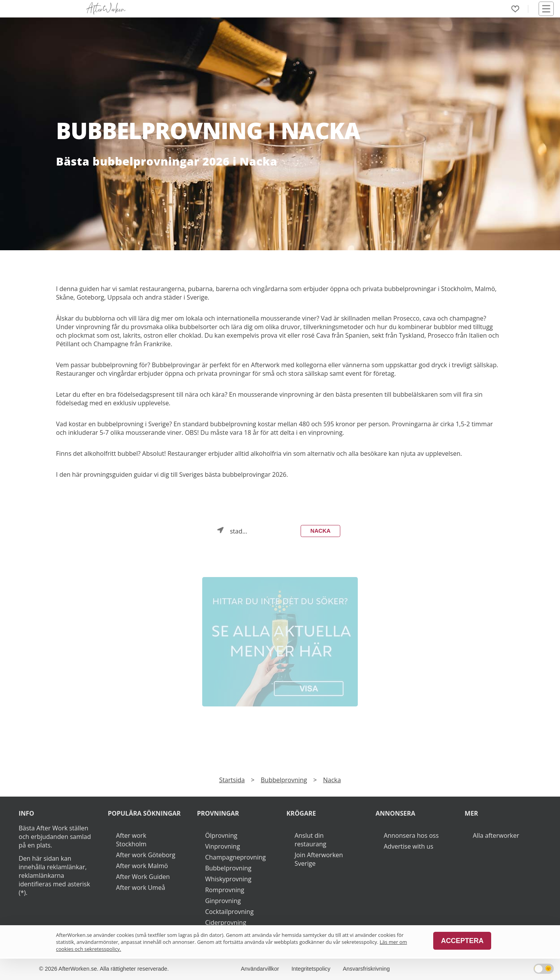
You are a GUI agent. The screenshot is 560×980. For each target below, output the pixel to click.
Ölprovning (221, 835)
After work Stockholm (131, 840)
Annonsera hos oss (411, 835)
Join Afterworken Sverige (318, 859)
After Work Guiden (143, 877)
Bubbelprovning (284, 780)
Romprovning (225, 890)
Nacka (320, 531)
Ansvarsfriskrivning (367, 969)
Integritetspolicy (311, 969)
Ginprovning (223, 901)
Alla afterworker (496, 835)
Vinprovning (222, 846)
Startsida (232, 780)
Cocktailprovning (229, 912)
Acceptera (462, 941)
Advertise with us (409, 846)
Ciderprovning (226, 922)
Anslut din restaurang (310, 840)
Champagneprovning (235, 857)
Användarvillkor (260, 969)
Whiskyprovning (228, 879)
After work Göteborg (146, 855)
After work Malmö (142, 866)
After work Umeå (140, 888)
